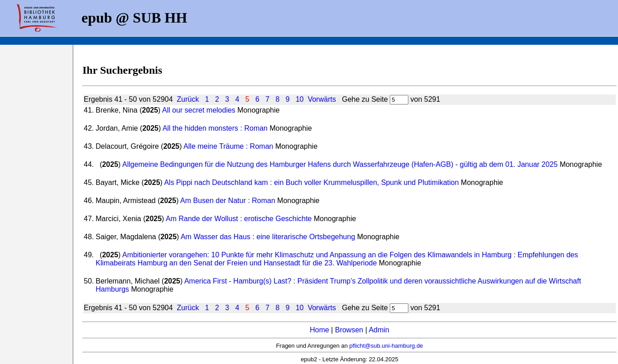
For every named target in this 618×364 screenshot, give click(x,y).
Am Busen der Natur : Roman (228, 201)
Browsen (349, 330)
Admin (379, 330)
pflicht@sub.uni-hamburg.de (386, 346)
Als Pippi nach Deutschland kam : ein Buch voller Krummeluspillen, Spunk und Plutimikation (311, 182)
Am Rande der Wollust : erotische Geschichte (239, 219)
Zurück (188, 99)
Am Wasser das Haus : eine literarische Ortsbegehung (268, 237)
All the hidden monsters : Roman (215, 128)
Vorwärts (322, 99)
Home (319, 330)
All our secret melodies (199, 110)
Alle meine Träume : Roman (228, 146)
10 (300, 99)
